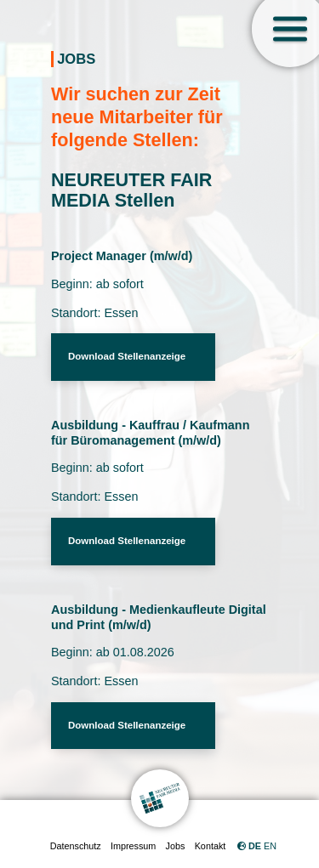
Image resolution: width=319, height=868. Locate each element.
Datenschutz (76, 846)
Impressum (133, 846)
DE (255, 846)
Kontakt (211, 846)
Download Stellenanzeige (127, 356)
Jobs (176, 846)
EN (270, 846)
